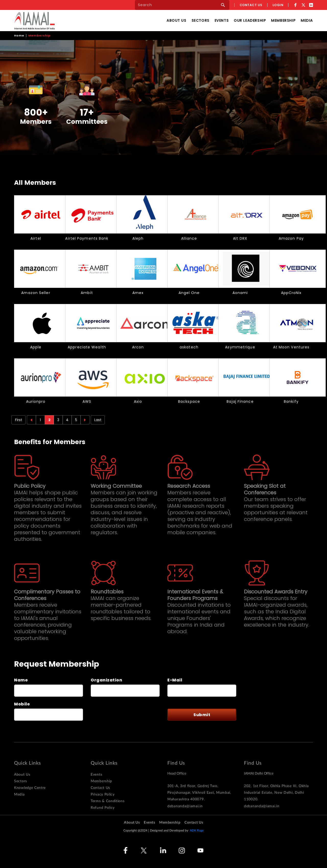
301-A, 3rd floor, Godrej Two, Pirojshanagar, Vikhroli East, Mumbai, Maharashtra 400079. (199, 793)
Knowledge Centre (30, 788)
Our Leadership (250, 20)
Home (19, 35)
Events (222, 20)
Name (21, 680)
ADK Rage (197, 830)
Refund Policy (103, 808)
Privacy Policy (103, 794)
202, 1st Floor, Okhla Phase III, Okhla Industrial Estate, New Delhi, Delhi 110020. (276, 793)
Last (98, 420)
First (19, 420)
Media (307, 20)
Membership (283, 20)
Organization (106, 680)
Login (278, 5)
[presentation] (126, 713)
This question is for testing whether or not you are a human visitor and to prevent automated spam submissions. (122, 713)
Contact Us (100, 788)
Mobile (22, 704)
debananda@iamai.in (185, 806)
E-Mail (175, 680)
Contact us (251, 5)
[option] (36, 103)
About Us (177, 20)
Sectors (201, 20)
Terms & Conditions (108, 801)
